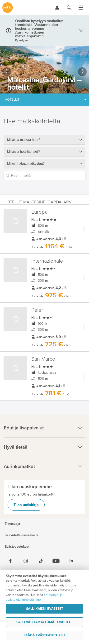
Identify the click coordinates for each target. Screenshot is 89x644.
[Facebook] (10, 561)
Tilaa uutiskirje (26, 505)
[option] (44, 70)
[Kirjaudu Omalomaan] (57, 8)
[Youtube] (56, 561)
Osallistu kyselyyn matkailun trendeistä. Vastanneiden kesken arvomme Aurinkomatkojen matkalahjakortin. (39, 29)
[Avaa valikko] (81, 8)
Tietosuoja (12, 524)
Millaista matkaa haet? (24, 140)
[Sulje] (80, 31)
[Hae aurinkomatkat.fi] (69, 8)
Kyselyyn (22, 40)
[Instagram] (26, 561)
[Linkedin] (71, 561)
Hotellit (12, 100)
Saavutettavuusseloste (22, 535)
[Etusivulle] (8, 8)
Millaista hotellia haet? (23, 152)
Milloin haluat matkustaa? (26, 163)
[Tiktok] (41, 561)
